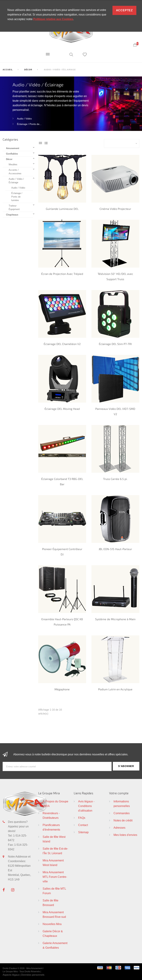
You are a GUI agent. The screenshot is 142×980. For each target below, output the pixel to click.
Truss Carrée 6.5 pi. (115, 479)
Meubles (13, 164)
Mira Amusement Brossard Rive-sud (54, 914)
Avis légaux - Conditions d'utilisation (86, 806)
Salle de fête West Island (54, 839)
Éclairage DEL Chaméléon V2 (62, 344)
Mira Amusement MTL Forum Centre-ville (55, 877)
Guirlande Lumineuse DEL (62, 209)
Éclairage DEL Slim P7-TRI (115, 344)
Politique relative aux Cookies (53, 19)
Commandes (122, 813)
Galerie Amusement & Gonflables (55, 945)
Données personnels (33, 975)
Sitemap (83, 832)
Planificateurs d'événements (51, 827)
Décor (9, 159)
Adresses (119, 828)
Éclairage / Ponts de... (29, 124)
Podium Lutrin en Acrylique (115, 689)
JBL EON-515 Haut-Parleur (115, 549)
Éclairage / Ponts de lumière (17, 197)
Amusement (13, 148)
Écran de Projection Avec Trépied (62, 274)
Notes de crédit (123, 820)
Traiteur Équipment (14, 207)
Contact (83, 825)
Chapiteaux (12, 215)
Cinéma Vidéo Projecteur (115, 209)
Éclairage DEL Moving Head (62, 409)
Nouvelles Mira (52, 924)
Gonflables (12, 154)
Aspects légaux (11, 975)
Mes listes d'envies (125, 835)
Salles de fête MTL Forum (54, 891)
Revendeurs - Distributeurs (51, 815)
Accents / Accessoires (15, 172)
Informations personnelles (122, 804)
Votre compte (119, 793)
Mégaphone (62, 689)
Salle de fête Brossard (50, 903)
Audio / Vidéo (24, 119)
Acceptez (124, 10)
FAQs (82, 818)
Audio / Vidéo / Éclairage (16, 181)
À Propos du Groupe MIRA (55, 804)
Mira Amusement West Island (53, 863)
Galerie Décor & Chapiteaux (53, 933)
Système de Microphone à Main (115, 619)
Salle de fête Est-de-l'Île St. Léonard (55, 851)
